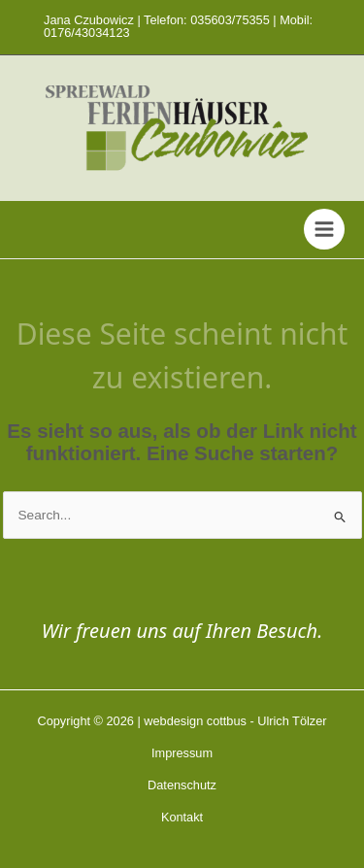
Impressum (182, 753)
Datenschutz (182, 785)
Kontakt (182, 817)
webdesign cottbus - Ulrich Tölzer (235, 721)
